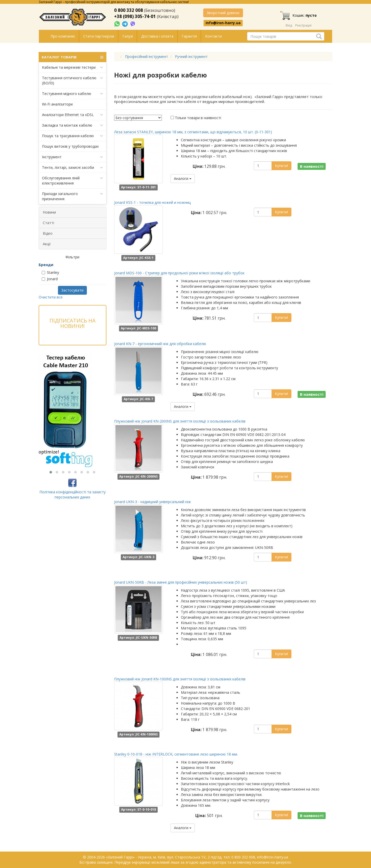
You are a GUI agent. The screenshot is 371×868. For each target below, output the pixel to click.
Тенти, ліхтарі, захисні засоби (73, 168)
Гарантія (189, 36)
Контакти (213, 36)
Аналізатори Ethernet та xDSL (73, 115)
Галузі (128, 36)
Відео (48, 233)
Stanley (50, 272)
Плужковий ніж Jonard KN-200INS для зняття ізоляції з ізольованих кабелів (180, 421)
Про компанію (63, 36)
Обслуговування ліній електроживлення (73, 181)
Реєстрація (303, 25)
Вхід (289, 25)
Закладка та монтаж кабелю (73, 125)
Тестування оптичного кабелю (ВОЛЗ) (73, 80)
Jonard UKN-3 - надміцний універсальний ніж (153, 502)
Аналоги (183, 178)
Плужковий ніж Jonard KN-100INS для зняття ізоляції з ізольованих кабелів (180, 679)
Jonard (50, 279)
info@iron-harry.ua (223, 23)
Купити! (281, 166)
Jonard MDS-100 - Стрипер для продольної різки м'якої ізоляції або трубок (179, 273)
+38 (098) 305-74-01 (135, 16)
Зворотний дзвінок (223, 13)
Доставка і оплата (157, 36)
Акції (47, 244)
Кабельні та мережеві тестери (73, 67)
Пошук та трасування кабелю (73, 136)
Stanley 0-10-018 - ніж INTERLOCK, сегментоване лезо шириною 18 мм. (176, 754)
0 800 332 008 (129, 10)
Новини (49, 212)
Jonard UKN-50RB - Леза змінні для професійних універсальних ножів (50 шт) (181, 582)
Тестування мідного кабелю (73, 94)
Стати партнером (99, 36)
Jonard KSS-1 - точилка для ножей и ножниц (152, 202)
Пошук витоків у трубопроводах (70, 146)
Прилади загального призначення (73, 196)
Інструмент (73, 157)
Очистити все (51, 297)
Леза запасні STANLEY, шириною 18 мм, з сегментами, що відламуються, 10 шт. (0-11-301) (193, 132)
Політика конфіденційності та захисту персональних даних (73, 494)
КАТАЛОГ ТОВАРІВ (73, 57)
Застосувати (72, 290)
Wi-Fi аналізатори (57, 104)
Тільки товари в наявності (198, 118)
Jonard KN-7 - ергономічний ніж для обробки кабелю (160, 344)
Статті (48, 223)
